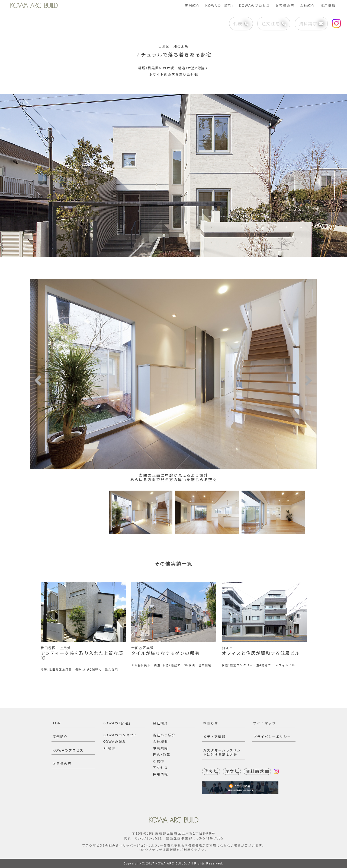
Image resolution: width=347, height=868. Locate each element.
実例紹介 (192, 5)
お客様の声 (285, 5)
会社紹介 (307, 5)
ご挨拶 (159, 761)
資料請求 (311, 24)
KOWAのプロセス (255, 5)
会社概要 (160, 741)
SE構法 (109, 748)
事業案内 (160, 748)
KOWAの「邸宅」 (219, 5)
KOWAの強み (114, 741)
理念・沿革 (162, 755)
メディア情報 (214, 737)
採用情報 (328, 5)
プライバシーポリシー (272, 737)
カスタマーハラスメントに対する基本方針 (222, 752)
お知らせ (211, 723)
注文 (232, 771)
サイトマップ (265, 723)
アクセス (160, 768)
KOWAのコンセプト (120, 735)
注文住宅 (274, 24)
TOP (57, 723)
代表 (241, 24)
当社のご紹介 (164, 735)
